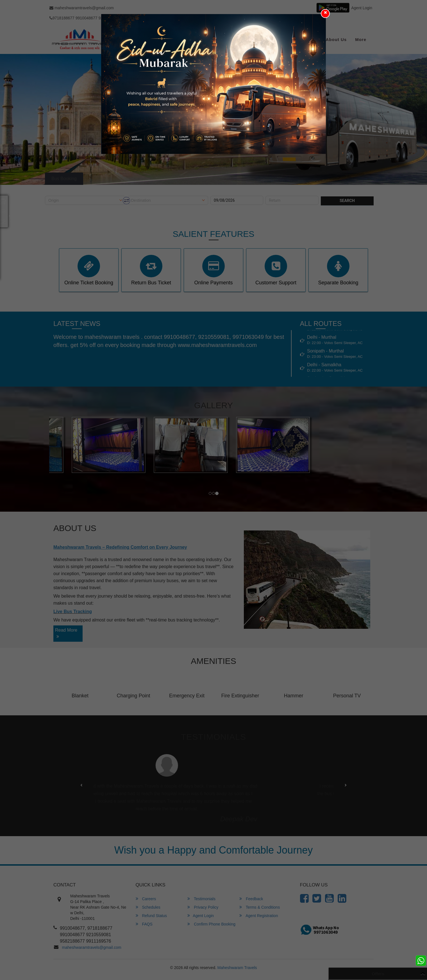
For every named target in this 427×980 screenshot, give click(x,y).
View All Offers (398, 973)
